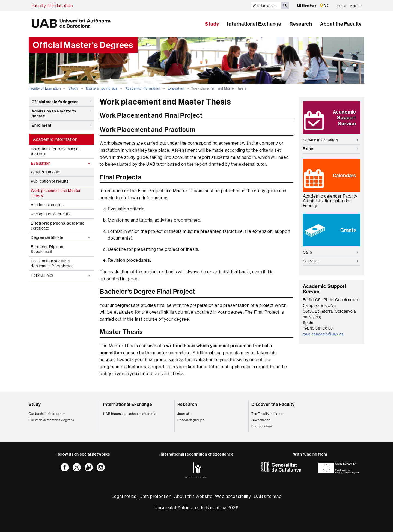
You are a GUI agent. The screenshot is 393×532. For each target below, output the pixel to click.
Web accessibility (233, 496)
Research (301, 24)
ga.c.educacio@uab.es (323, 334)
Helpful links (61, 275)
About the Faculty (341, 24)
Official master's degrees (61, 102)
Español (356, 5)
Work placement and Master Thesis (56, 193)
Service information (331, 140)
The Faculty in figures (268, 414)
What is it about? (46, 172)
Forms (331, 149)
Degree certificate (61, 237)
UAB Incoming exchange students (130, 414)
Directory (307, 5)
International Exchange (254, 24)
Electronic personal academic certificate (57, 226)
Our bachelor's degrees (47, 414)
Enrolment (61, 125)
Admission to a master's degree (61, 113)
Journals (184, 414)
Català (341, 5)
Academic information (143, 88)
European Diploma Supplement (48, 249)
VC (324, 5)
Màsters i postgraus (102, 88)
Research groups (191, 420)
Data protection (155, 496)
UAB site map (268, 496)
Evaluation (176, 88)
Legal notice (124, 496)
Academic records (47, 205)
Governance (261, 420)
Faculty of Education (52, 5)
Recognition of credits (51, 214)
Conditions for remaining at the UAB (55, 151)
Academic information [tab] (55, 139)
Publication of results (50, 181)
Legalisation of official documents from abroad (52, 263)
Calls (331, 252)
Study (212, 24)
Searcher (331, 261)
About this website (193, 496)
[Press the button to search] (285, 5)
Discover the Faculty (273, 404)
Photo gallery (262, 426)
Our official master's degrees (51, 420)
